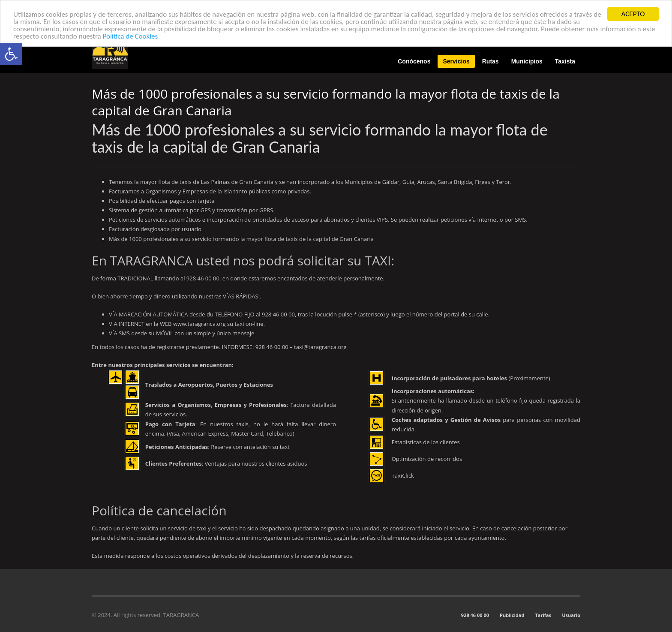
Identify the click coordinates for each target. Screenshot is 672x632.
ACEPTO (633, 14)
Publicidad (512, 615)
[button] (11, 54)
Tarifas (543, 615)
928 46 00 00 (475, 615)
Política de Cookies (130, 36)
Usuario (571, 615)
